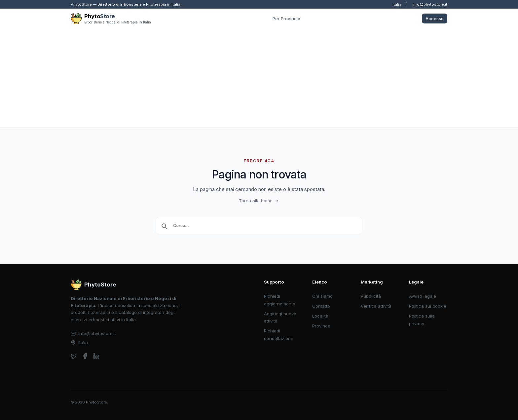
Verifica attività (376, 306)
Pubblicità (371, 296)
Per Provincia (286, 19)
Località (320, 316)
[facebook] (85, 356)
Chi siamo (322, 296)
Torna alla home (259, 201)
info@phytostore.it (430, 4)
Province (321, 326)
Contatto (321, 306)
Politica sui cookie (428, 306)
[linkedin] (96, 356)
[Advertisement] (259, 78)
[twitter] (74, 356)
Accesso (435, 19)
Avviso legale (423, 296)
